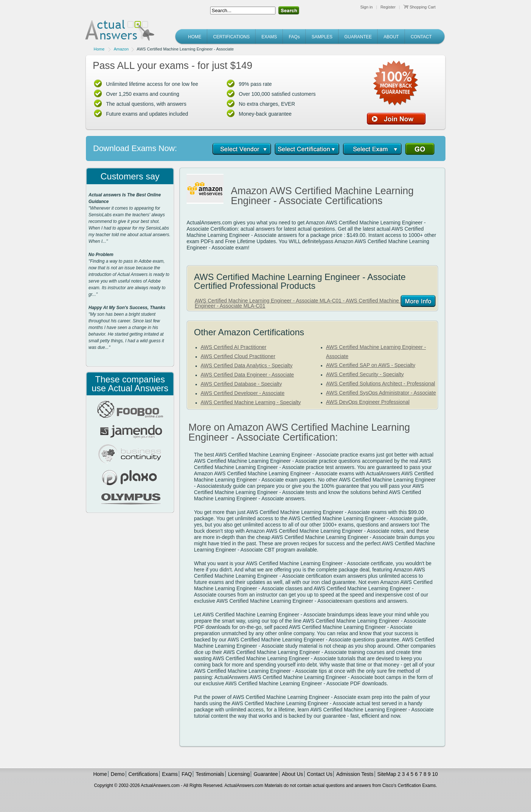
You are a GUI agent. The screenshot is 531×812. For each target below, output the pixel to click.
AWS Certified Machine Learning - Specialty (251, 402)
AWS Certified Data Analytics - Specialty (247, 365)
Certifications (143, 774)
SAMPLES (322, 37)
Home (99, 49)
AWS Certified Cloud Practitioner (238, 356)
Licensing (239, 774)
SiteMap (387, 774)
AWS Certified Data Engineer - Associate (247, 375)
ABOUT (391, 37)
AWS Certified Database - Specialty (241, 384)
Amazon (121, 49)
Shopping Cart (419, 7)
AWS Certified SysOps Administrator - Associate (381, 393)
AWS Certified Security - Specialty (365, 374)
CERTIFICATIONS (231, 37)
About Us (292, 774)
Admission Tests (355, 774)
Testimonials (210, 774)
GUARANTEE (358, 37)
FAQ (187, 774)
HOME (195, 37)
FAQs (294, 37)
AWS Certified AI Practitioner (233, 347)
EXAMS (269, 37)
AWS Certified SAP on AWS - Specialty (371, 365)
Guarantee (266, 774)
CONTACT (421, 37)
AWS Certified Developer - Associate (242, 393)
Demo (117, 774)
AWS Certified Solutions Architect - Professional (381, 384)
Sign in (367, 7)
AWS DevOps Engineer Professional (368, 402)
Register (388, 7)
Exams (170, 774)
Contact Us (320, 774)
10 (435, 774)
